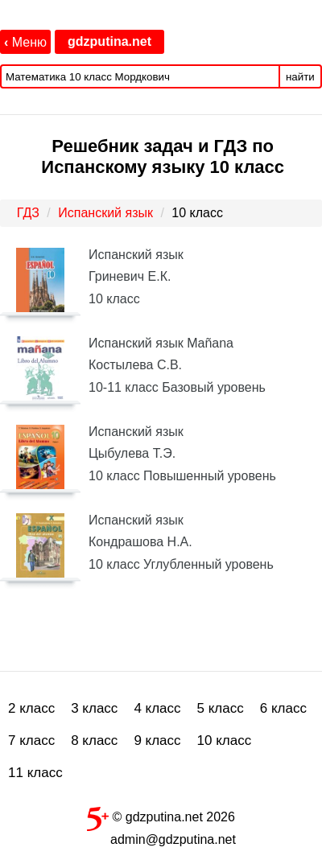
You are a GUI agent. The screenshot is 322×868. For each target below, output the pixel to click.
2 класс (31, 708)
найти (300, 77)
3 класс (94, 708)
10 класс (225, 740)
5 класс (221, 708)
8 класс (94, 740)
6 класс (283, 708)
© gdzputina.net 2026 (161, 816)
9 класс (157, 740)
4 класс (157, 708)
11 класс (35, 773)
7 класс (31, 740)
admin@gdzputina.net (173, 839)
